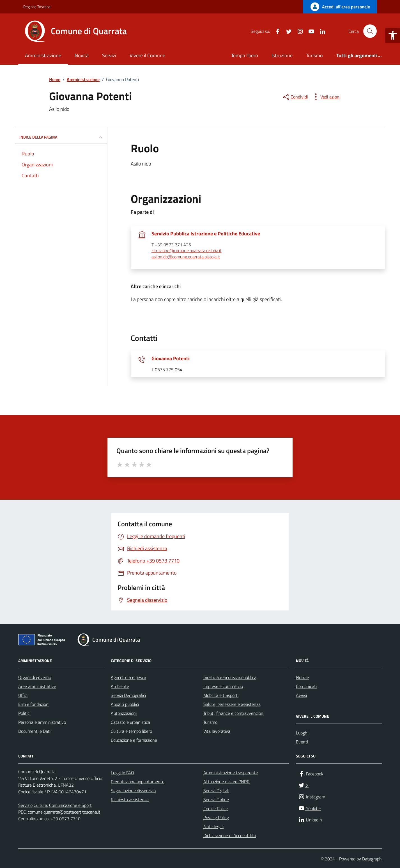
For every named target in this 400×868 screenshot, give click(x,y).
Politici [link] (24, 713)
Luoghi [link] (302, 733)
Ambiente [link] (120, 686)
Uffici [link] (23, 695)
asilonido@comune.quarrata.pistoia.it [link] (186, 257)
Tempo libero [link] (245, 55)
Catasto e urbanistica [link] (130, 722)
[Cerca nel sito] (370, 31)
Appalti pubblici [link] (125, 704)
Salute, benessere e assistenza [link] (232, 704)
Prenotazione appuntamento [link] (138, 782)
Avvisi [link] (301, 695)
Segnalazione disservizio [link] (133, 791)
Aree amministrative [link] (37, 686)
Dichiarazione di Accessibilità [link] (230, 835)
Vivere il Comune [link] (147, 55)
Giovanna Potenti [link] (171, 359)
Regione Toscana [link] (37, 7)
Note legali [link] (213, 826)
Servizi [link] (109, 55)
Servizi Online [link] (216, 800)
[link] (393, 35)
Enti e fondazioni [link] (34, 704)
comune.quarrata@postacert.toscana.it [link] (64, 812)
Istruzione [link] (282, 55)
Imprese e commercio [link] (223, 686)
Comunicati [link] (306, 686)
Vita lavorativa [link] (217, 731)
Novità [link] (82, 55)
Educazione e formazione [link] (134, 740)
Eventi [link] (302, 742)
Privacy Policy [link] (216, 818)
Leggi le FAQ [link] (122, 773)
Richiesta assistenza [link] (130, 800)
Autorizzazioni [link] (124, 713)
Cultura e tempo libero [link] (131, 731)
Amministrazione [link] (43, 55)
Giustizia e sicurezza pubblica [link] (230, 677)
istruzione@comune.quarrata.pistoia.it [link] (187, 251)
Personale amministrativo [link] (42, 722)
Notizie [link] (302, 677)
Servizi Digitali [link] (216, 791)
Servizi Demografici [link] (128, 695)
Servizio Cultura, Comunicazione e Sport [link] (55, 805)
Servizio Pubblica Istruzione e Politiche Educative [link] (206, 234)
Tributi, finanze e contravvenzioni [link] (234, 713)
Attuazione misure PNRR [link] (227, 782)
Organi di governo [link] (35, 677)
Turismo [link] (314, 55)
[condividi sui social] (295, 97)
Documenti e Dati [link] (34, 731)
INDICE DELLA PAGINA (61, 137)
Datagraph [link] (372, 859)
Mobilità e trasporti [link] (221, 695)
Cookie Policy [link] (216, 809)
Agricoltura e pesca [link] (128, 677)
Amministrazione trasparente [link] (231, 773)
